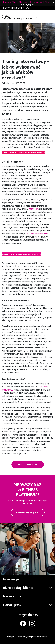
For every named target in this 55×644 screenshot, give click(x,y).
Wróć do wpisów (28, 464)
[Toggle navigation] (51, 17)
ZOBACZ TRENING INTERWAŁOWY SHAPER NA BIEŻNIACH (23, 152)
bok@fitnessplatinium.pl (15, 8)
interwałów (34, 209)
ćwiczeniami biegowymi (37, 234)
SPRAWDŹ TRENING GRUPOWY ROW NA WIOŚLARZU (21, 254)
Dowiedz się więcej (28, 512)
